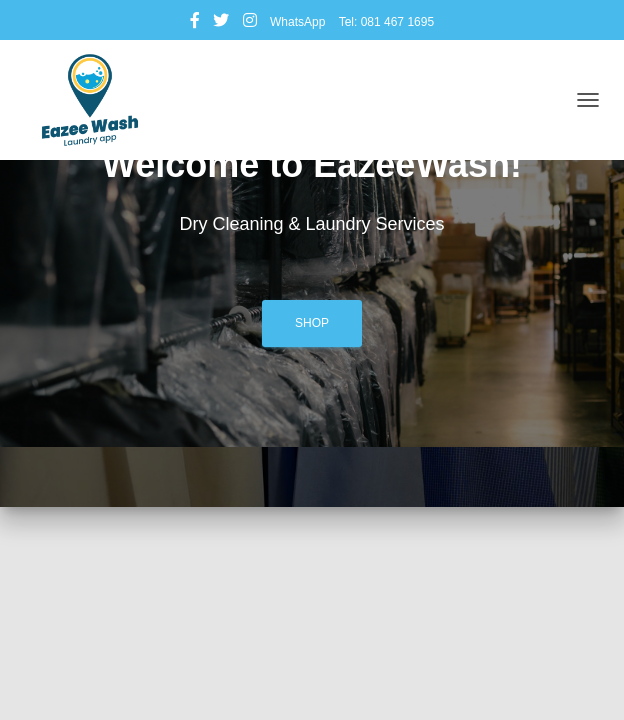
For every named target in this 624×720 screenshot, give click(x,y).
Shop (312, 323)
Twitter (221, 23)
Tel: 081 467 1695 (386, 22)
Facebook (195, 23)
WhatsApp (297, 22)
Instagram (250, 23)
